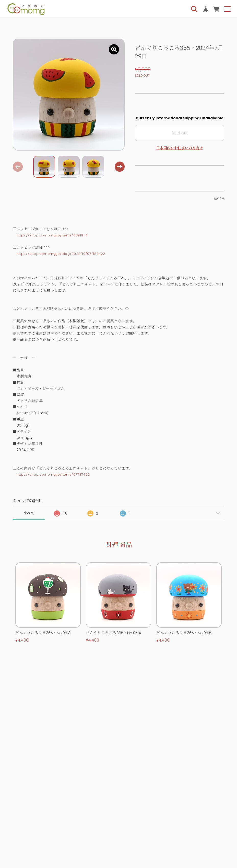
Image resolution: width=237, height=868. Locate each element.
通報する (219, 198)
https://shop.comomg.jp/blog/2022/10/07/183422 (65, 254)
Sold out (180, 133)
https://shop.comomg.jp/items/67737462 (57, 474)
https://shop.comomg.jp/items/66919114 (56, 235)
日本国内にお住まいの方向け (180, 148)
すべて (29, 513)
